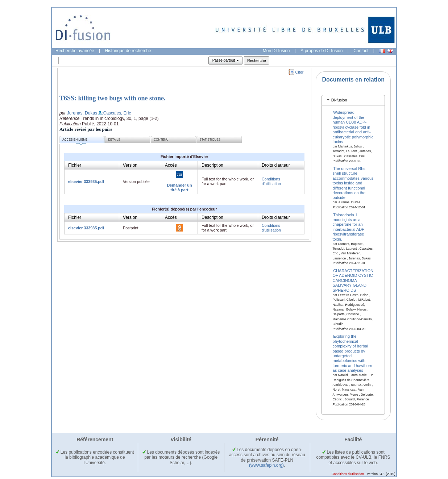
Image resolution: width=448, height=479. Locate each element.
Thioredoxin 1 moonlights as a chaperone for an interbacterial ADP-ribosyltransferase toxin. (349, 227)
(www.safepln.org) (266, 465)
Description (212, 165)
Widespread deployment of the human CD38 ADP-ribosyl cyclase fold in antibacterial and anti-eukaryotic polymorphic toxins (353, 127)
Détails (114, 140)
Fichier (75, 165)
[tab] (353, 100)
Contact (361, 51)
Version (130, 165)
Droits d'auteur (276, 165)
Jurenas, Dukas (82, 113)
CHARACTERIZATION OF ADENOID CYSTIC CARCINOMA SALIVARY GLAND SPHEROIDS (353, 280)
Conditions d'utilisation (271, 181)
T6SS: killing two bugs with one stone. (113, 98)
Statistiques (210, 140)
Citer (300, 72)
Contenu (161, 140)
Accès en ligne (75, 141)
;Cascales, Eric (116, 113)
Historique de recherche (128, 51)
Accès (171, 165)
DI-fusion (339, 100)
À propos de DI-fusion (322, 51)
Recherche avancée (75, 51)
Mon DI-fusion (276, 51)
